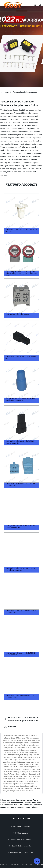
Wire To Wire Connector (23, 805)
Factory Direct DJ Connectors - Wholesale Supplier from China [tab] (21, 719)
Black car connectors (24, 800)
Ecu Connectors (7, 805)
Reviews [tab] (10, 727)
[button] (35, 5)
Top (37, 861)
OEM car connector (17, 807)
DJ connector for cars (21, 826)
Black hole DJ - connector (21, 846)
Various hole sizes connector (21, 839)
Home (6, 92)
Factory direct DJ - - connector (25, 92)
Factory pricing (31, 807)
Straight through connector (21, 802)
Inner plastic (37, 802)
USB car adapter (21, 833)
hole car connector (8, 800)
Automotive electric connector (21, 852)
